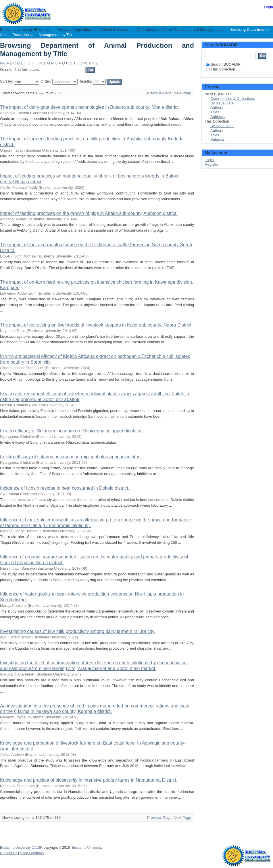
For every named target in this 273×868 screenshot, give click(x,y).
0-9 (3, 63)
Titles (215, 112)
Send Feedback (32, 853)
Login (268, 7)
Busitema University (87, 848)
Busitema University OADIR (21, 848)
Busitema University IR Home (24, 29)
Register (212, 164)
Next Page (182, 93)
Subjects (218, 117)
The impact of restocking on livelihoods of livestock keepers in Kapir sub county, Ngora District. (96, 325)
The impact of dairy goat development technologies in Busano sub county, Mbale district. (90, 107)
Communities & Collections (233, 99)
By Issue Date (222, 103)
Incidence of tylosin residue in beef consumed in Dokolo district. (65, 488)
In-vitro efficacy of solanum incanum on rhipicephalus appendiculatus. (71, 457)
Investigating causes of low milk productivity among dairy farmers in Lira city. (78, 631)
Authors (217, 107)
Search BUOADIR (223, 64)
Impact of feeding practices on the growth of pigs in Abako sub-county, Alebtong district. (89, 213)
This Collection (221, 69)
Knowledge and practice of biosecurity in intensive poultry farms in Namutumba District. (89, 780)
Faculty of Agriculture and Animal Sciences (93, 29)
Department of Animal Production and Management (179, 29)
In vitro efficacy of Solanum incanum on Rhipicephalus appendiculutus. (72, 431)
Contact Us (9, 853)
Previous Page (159, 93)
